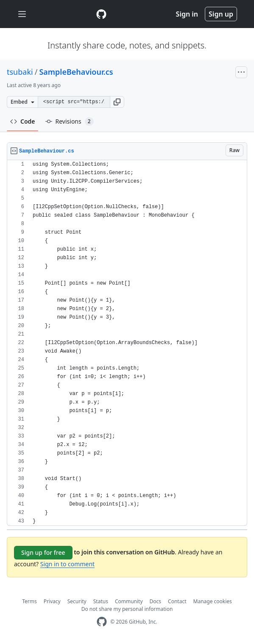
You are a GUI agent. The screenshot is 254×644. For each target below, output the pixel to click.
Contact (177, 601)
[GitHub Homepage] (102, 622)
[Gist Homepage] (101, 14)
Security (77, 601)
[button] (117, 102)
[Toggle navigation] (22, 14)
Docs (156, 601)
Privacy (52, 601)
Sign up (221, 14)
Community (129, 601)
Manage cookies (213, 601)
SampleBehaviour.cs (76, 72)
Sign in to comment (67, 564)
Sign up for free (43, 552)
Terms (29, 601)
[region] (127, 343)
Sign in (187, 14)
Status (101, 601)
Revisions (70, 121)
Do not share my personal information (127, 609)
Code (23, 121)
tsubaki (20, 72)
